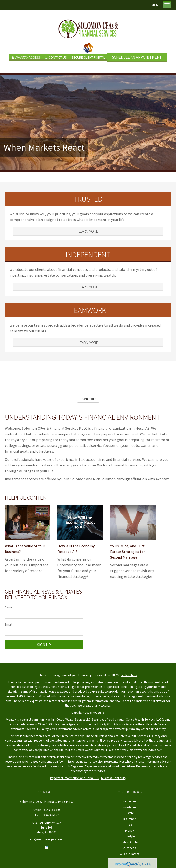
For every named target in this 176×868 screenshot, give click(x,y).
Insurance (130, 819)
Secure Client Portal (88, 57)
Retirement (130, 801)
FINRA (101, 724)
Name (9, 607)
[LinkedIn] (46, 847)
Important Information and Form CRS (74, 778)
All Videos (130, 848)
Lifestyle (130, 836)
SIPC (109, 724)
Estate (130, 813)
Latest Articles (130, 842)
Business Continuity (114, 778)
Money (130, 831)
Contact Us (56, 57)
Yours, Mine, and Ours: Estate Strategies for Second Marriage (128, 552)
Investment (130, 807)
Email (9, 624)
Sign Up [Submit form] (44, 645)
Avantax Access (26, 57)
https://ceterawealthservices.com (141, 750)
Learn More (88, 231)
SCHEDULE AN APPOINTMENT (137, 57)
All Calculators (130, 854)
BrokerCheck (129, 675)
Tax (130, 825)
